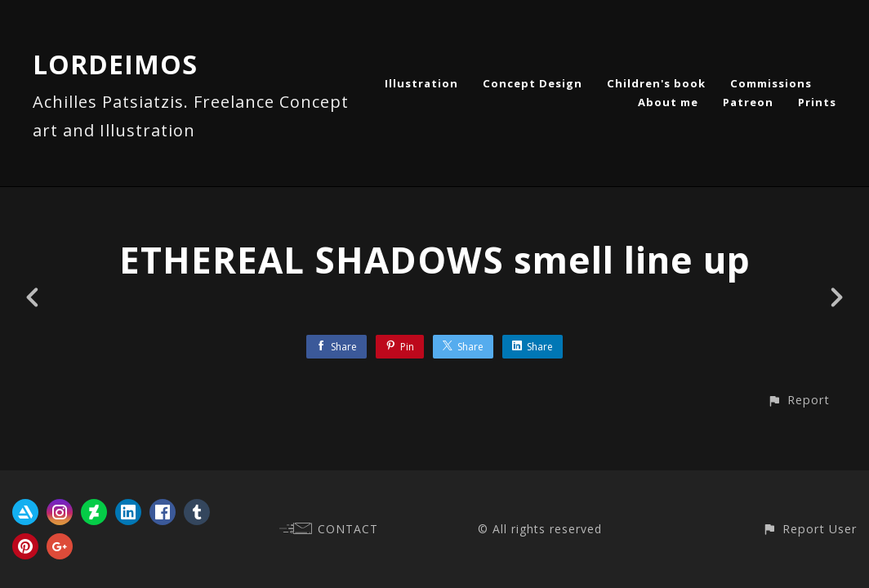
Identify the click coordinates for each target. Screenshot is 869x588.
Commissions (771, 83)
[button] (798, 400)
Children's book (656, 83)
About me (668, 102)
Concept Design (533, 83)
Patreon (748, 102)
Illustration (421, 83)
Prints (817, 102)
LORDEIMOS (115, 64)
